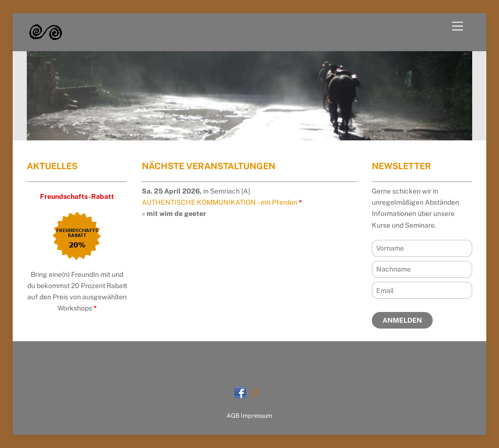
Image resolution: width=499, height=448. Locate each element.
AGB (233, 416)
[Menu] (458, 27)
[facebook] (240, 392)
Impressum (257, 416)
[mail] (256, 392)
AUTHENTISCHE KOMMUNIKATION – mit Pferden (220, 202)
